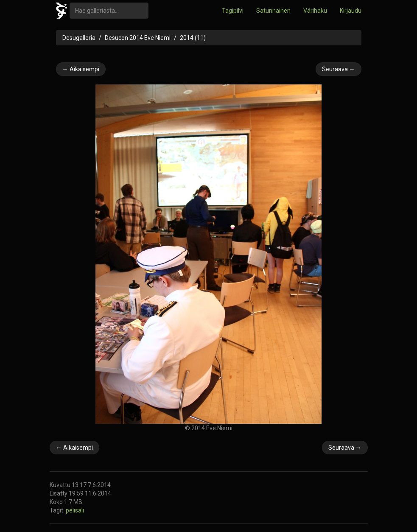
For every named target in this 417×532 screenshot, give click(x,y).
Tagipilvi (233, 11)
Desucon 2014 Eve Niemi (138, 38)
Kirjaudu (351, 11)
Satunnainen (273, 11)
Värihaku (315, 11)
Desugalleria (79, 38)
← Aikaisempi (81, 69)
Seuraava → (339, 69)
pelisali (75, 510)
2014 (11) (193, 38)
